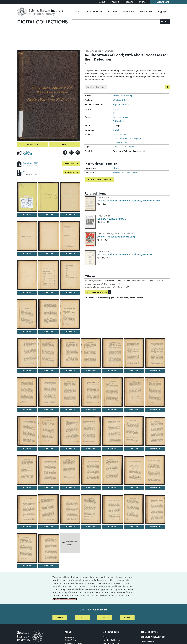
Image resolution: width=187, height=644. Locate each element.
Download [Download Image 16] (70, 371)
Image (116, 109)
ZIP (24, 172)
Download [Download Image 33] (134, 449)
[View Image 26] (134, 392)
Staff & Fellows (71, 640)
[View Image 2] (27, 197)
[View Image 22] (49, 392)
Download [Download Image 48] (155, 527)
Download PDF (71, 164)
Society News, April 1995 (112, 219)
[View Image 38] (91, 471)
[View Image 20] (155, 353)
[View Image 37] (70, 470)
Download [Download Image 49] (27, 566)
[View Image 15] (49, 353)
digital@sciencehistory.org (65, 598)
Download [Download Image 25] (112, 410)
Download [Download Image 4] (70, 215)
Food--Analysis (120, 142)
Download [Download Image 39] (112, 488)
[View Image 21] (27, 392)
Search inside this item (96, 87)
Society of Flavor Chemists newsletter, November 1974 (129, 200)
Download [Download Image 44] (70, 527)
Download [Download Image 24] (91, 410)
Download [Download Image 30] (70, 449)
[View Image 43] (49, 509)
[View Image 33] (134, 431)
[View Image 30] (70, 431)
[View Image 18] (112, 353)
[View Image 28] (27, 431)
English (116, 130)
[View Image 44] (70, 510)
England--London (121, 104)
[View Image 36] (49, 471)
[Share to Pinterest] (71, 153)
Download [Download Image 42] (27, 527)
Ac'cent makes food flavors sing (116, 236)
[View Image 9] (49, 275)
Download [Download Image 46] (112, 527)
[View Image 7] (70, 236)
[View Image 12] (49, 314)
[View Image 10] (70, 275)
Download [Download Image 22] (49, 410)
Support (163, 12)
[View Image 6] (49, 236)
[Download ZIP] (19, 173)
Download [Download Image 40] (134, 488)
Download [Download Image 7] (70, 254)
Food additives (119, 134)
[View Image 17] (91, 353)
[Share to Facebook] (65, 153)
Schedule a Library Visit (153, 637)
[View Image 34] (155, 432)
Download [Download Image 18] (112, 371)
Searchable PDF (30, 163)
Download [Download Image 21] (27, 410)
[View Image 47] (134, 509)
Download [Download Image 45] (91, 527)
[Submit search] (167, 87)
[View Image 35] (27, 470)
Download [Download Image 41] (155, 488)
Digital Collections (42, 21)
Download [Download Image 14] (27, 371)
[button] (110, 292)
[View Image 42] (27, 510)
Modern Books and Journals (126, 173)
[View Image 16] (70, 353)
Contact (105, 617)
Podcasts (129, 2)
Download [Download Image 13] (70, 332)
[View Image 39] (112, 470)
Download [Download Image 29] (49, 449)
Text (115, 113)
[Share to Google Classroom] (78, 153)
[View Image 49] (27, 548)
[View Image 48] (155, 510)
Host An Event (148, 642)
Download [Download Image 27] (155, 410)
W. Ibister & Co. (120, 100)
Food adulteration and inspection (128, 138)
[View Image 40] (134, 471)
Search (165, 22)
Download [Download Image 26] (134, 410)
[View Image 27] (155, 392)
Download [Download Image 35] (27, 488)
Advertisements (105, 234)
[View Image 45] (91, 509)
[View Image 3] (49, 197)
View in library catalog (99, 179)
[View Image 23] (70, 392)
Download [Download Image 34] (155, 449)
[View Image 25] (112, 392)
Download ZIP (71, 172)
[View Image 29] (49, 431)
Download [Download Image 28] (27, 449)
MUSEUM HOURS (111, 632)
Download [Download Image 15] (49, 371)
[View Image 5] (27, 236)
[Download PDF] (19, 164)
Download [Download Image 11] (27, 332)
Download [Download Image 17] (91, 371)
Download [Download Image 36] (49, 488)
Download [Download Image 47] (134, 527)
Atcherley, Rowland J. (123, 96)
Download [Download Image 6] (49, 254)
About (102, 2)
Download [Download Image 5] (27, 254)
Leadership (70, 637)
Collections (95, 11)
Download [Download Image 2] (27, 215)
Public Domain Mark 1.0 (124, 147)
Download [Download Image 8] (27, 293)
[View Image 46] (112, 510)
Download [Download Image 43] (49, 527)
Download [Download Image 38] (91, 488)
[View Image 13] (70, 314)
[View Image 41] (155, 470)
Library (116, 168)
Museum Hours (162, 2)
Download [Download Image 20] (155, 371)
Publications (91, 51)
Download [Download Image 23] (70, 410)
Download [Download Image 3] (49, 215)
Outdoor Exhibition (112, 640)
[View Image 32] (112, 431)
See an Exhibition (149, 632)
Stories (113, 11)
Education (146, 11)
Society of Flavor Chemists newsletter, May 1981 (125, 254)
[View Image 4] (70, 197)
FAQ (82, 617)
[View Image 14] (27, 353)
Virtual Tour (108, 637)
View (64, 144)
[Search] (116, 22)
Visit (79, 11)
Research (129, 11)
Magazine (115, 2)
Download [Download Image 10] (70, 293)
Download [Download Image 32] (112, 449)
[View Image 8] (27, 275)
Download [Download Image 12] (49, 332)
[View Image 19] (134, 353)
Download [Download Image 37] (70, 488)
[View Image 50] (49, 549)
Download (33, 144)
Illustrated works (107, 51)
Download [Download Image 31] (91, 449)
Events (142, 2)
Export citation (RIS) (96, 292)
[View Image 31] (91, 431)
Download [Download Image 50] (49, 566)
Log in (127, 617)
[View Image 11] (27, 314)
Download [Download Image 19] (134, 371)
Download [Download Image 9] (49, 293)
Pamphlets (132, 234)
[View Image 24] (91, 392)
